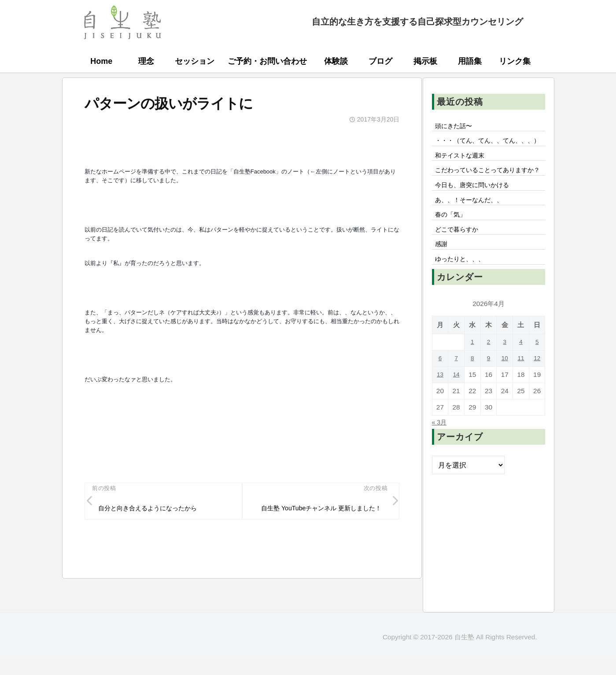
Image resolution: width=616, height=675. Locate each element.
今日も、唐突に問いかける (478, 214)
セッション (195, 61)
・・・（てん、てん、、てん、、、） (478, 148)
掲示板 (425, 61)
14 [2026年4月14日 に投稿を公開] (456, 412)
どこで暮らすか (460, 263)
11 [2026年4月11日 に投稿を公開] (521, 396)
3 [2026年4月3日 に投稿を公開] (505, 379)
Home (101, 61)
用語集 (470, 61)
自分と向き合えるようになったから (155, 509)
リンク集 (515, 61)
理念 (146, 61)
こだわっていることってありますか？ (488, 192)
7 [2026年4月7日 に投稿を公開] (456, 396)
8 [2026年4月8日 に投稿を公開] (473, 396)
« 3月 (441, 459)
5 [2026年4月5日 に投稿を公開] (537, 379)
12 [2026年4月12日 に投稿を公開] (537, 396)
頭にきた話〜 (457, 126)
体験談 (336, 61)
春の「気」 (453, 247)
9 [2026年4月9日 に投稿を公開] (489, 396)
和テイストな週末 (464, 170)
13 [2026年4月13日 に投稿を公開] (440, 412)
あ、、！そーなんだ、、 (474, 230)
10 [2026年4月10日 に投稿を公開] (505, 396)
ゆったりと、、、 (464, 295)
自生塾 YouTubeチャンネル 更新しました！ (319, 515)
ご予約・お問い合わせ (267, 61)
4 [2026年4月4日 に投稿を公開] (521, 379)
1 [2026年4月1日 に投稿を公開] (473, 379)
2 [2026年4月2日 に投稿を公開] (489, 379)
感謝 (443, 279)
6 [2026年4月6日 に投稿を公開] (440, 396)
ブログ (380, 61)
